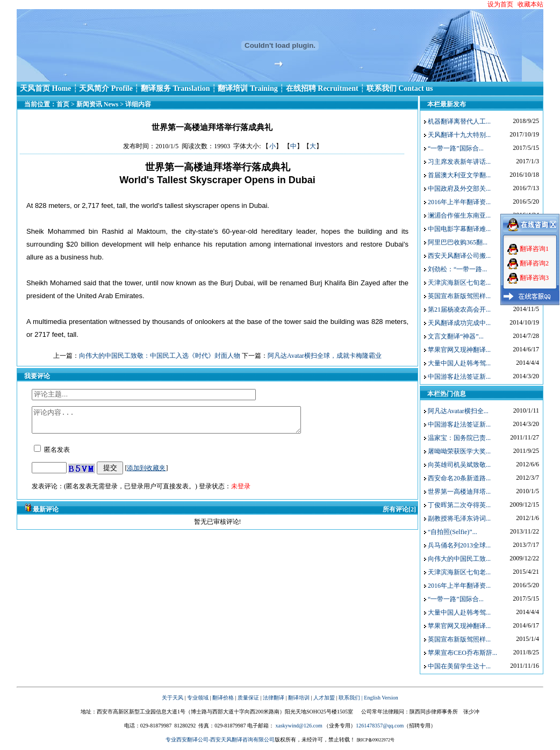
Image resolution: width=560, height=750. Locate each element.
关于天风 (173, 698)
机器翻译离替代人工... (459, 121)
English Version (381, 698)
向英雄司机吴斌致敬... (459, 465)
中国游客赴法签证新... (459, 377)
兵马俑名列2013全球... (459, 545)
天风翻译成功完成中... (459, 323)
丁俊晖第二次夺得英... (459, 505)
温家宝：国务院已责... (459, 438)
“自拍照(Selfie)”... (453, 532)
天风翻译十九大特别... (459, 135)
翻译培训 (299, 698)
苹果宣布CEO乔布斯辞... (462, 653)
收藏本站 (530, 4)
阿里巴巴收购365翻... (458, 242)
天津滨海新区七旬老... (459, 283)
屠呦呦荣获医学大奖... (459, 451)
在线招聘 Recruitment (322, 88)
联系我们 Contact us (400, 88)
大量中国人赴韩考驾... (459, 363)
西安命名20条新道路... (459, 478)
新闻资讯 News (97, 104)
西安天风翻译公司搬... (459, 256)
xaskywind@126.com (299, 726)
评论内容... (182, 422)
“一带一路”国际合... (456, 148)
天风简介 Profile (106, 88)
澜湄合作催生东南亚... (459, 215)
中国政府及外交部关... (459, 189)
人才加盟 (324, 698)
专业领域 (198, 698)
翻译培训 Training (247, 88)
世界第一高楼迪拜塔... (459, 492)
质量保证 (248, 698)
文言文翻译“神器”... (456, 336)
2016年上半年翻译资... (459, 202)
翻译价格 (223, 698)
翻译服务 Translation (175, 88)
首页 (63, 104)
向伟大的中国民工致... (459, 559)
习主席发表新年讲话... (459, 162)
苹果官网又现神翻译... (459, 350)
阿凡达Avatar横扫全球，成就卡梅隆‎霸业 (325, 356)
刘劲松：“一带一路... (457, 269)
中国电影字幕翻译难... (459, 229)
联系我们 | (351, 698)
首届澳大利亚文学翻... (459, 175)
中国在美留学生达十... (459, 666)
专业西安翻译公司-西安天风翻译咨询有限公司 (220, 740)
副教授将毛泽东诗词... (459, 518)
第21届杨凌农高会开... (459, 309)
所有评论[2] (399, 514)
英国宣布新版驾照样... (459, 296)
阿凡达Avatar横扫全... (458, 411)
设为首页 (500, 4)
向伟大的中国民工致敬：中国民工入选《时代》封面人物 (160, 356)
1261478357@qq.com (380, 726)
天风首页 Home (45, 88)
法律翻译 (274, 698)
